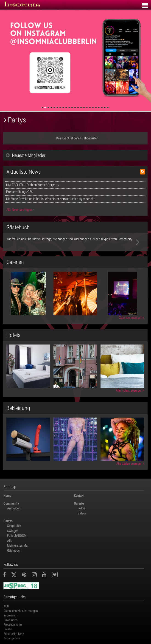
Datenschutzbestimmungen (21, 611)
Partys (8, 521)
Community (11, 503)
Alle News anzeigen (20, 210)
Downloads (10, 620)
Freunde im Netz (14, 634)
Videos (82, 513)
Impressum (10, 615)
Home (7, 496)
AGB (6, 606)
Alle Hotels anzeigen (130, 390)
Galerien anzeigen (131, 318)
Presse (8, 629)
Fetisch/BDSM (17, 536)
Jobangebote (12, 638)
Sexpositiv (14, 526)
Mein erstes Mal (18, 545)
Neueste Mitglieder (26, 155)
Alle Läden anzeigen (130, 463)
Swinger (13, 531)
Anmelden (14, 508)
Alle (10, 541)
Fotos (81, 508)
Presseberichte (13, 624)
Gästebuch (14, 551)
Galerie (79, 503)
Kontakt (79, 496)
